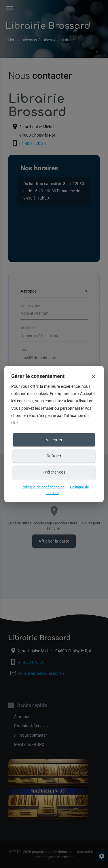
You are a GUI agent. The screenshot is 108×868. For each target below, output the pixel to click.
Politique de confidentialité (43, 487)
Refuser (54, 456)
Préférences (54, 472)
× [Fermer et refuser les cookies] (94, 376)
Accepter (54, 440)
